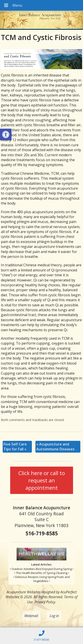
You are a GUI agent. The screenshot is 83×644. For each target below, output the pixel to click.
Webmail (31, 616)
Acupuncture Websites (24, 592)
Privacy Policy (45, 602)
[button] (6, 134)
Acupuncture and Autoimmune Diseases (55, 447)
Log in (54, 616)
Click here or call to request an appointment (42, 480)
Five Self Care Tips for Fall (15, 447)
